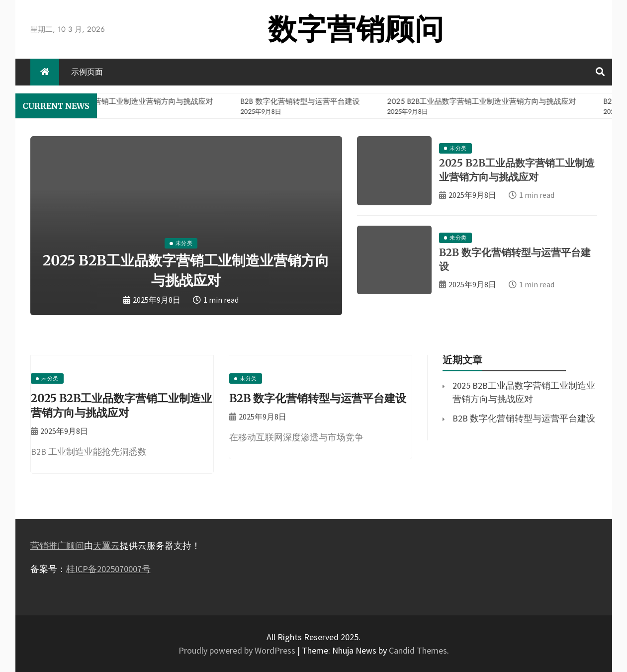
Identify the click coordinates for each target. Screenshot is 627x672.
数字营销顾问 (356, 29)
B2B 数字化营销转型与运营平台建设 (318, 398)
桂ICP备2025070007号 (108, 569)
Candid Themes (418, 650)
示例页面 (87, 72)
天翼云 (106, 546)
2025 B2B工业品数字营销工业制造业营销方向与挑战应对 (121, 405)
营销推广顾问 (57, 546)
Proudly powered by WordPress (238, 650)
